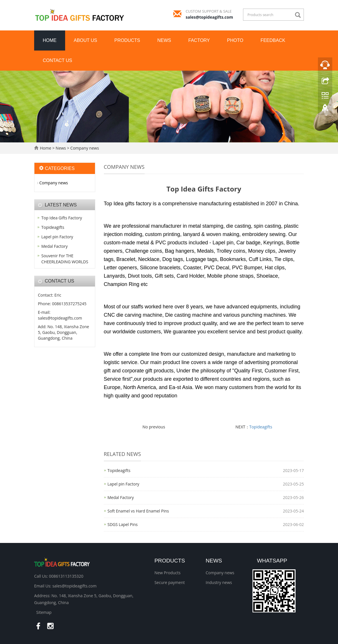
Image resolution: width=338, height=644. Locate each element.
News (164, 40)
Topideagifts (261, 427)
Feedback (273, 40)
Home (50, 40)
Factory (199, 40)
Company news (84, 148)
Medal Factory (121, 497)
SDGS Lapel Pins (123, 524)
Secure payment (170, 582)
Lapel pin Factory (124, 484)
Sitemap (44, 612)
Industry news (219, 582)
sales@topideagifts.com (209, 17)
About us (86, 40)
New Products (167, 573)
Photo (235, 40)
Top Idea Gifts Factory (62, 218)
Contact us (58, 60)
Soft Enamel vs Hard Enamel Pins (138, 511)
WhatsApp (272, 561)
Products (127, 40)
